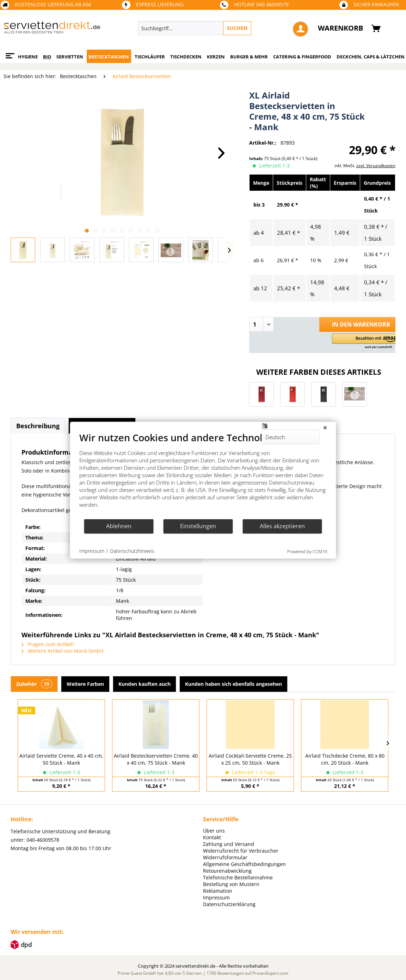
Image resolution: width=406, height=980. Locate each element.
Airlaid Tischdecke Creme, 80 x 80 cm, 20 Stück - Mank (345, 759)
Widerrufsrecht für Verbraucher (241, 851)
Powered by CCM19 (307, 551)
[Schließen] (325, 427)
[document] (203, 475)
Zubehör (34, 684)
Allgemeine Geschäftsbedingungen (244, 864)
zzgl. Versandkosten (376, 166)
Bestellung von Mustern (231, 884)
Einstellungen (198, 526)
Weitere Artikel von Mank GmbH (62, 651)
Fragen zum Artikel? (48, 644)
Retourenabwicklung (227, 871)
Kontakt (212, 837)
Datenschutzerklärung (229, 904)
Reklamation (218, 891)
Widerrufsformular (225, 857)
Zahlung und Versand (229, 844)
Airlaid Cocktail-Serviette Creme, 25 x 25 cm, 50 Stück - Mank (250, 759)
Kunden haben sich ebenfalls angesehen (233, 684)
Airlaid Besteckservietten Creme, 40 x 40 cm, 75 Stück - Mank (156, 759)
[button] (367, 342)
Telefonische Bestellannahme (238, 877)
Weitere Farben (85, 684)
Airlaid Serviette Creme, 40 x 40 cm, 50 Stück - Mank (61, 759)
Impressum (216, 897)
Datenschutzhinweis (132, 551)
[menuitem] (224, 28)
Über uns (214, 831)
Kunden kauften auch (144, 684)
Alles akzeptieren (282, 526)
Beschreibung (38, 426)
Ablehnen (119, 526)
